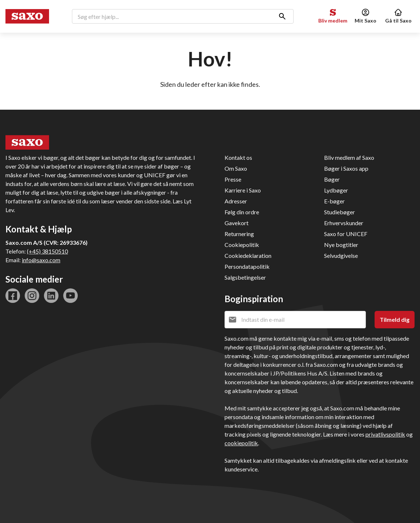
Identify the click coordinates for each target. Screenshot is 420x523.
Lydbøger (336, 190)
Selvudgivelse (341, 256)
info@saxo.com (41, 260)
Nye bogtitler (341, 245)
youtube (70, 296)
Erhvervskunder (344, 223)
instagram (32, 296)
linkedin (51, 296)
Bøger (332, 179)
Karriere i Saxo (243, 190)
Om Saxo (236, 168)
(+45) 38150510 (47, 251)
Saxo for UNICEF (346, 234)
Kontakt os (238, 157)
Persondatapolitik (247, 266)
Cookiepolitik (242, 245)
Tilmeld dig (395, 319)
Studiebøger (340, 212)
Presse (233, 179)
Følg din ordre (242, 212)
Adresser (236, 201)
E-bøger (334, 201)
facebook (13, 296)
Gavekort (237, 223)
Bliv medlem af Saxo (349, 157)
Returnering (239, 234)
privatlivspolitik (385, 434)
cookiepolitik (241, 443)
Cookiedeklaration (248, 256)
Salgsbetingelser (245, 277)
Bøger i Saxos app (346, 168)
